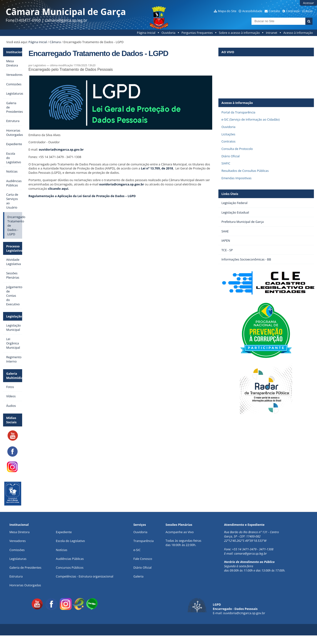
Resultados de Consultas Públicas (245, 171)
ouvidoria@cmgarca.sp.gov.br (61, 149)
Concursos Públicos (70, 567)
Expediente (64, 532)
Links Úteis (230, 194)
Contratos (229, 141)
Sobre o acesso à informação (239, 33)
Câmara (55, 42)
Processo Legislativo (14, 248)
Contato (274, 11)
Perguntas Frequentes (197, 33)
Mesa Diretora (19, 532)
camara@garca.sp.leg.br (251, 553)
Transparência (143, 541)
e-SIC (137, 550)
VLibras (307, 11)
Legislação (14, 316)
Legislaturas (18, 559)
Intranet (272, 33)
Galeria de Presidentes (25, 567)
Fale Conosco (143, 559)
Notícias (62, 550)
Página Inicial (146, 33)
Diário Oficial (231, 156)
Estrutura (16, 576)
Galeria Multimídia (14, 376)
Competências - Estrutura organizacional (85, 576)
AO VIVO (228, 52)
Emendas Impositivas (236, 178)
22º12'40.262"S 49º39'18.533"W (245, 541)
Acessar (308, 3)
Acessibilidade (252, 11)
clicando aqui (58, 189)
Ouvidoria (169, 33)
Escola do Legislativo (70, 541)
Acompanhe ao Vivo (180, 532)
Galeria (138, 576)
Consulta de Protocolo (237, 149)
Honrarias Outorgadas (25, 585)
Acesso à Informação (298, 33)
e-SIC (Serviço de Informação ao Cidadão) (251, 119)
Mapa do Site (227, 11)
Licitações (228, 134)
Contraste (293, 11)
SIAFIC (226, 163)
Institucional (14, 52)
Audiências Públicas (70, 559)
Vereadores (17, 541)
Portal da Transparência (238, 112)
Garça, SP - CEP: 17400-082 (242, 536)
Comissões (17, 550)
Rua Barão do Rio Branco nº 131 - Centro (252, 532)
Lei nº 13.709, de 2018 (157, 168)
